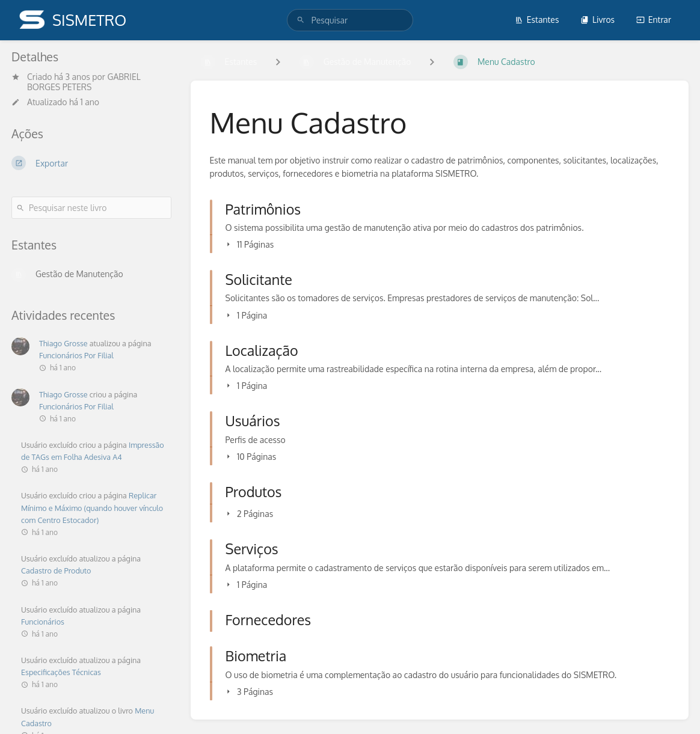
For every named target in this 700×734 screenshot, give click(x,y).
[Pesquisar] (301, 20)
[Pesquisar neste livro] (91, 208)
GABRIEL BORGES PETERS (84, 82)
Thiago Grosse (63, 343)
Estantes (537, 20)
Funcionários (43, 622)
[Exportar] (91, 163)
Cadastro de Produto (56, 570)
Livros (597, 20)
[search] (350, 20)
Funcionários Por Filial (76, 355)
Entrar (654, 20)
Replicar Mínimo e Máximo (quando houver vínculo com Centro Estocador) (92, 507)
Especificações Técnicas (61, 672)
